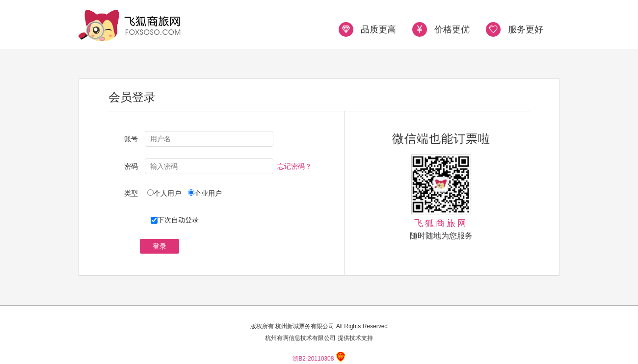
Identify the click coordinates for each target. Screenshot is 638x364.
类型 (131, 193)
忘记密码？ (294, 166)
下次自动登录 (175, 220)
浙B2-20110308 (313, 359)
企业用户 (208, 193)
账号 (131, 139)
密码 (131, 166)
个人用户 (171, 193)
